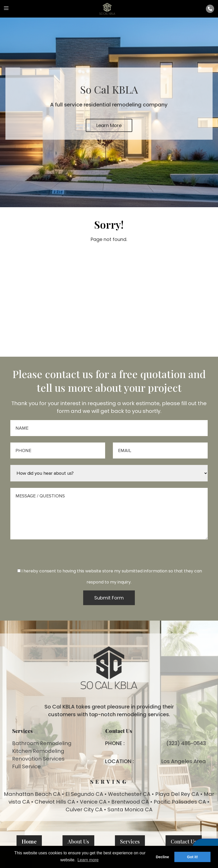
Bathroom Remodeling (42, 743)
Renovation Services (38, 759)
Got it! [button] (192, 857)
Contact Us (184, 841)
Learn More (109, 125)
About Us (78, 841)
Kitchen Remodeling (38, 751)
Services (130, 841)
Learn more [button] (88, 860)
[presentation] (109, 558)
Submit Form (109, 598)
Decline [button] (162, 857)
